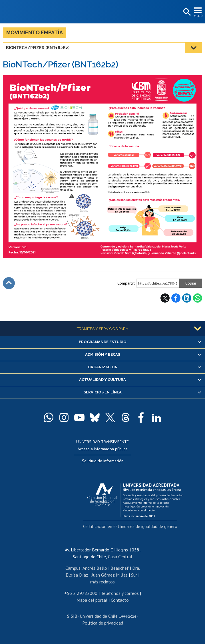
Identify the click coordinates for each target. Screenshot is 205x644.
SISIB (72, 616)
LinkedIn (187, 298)
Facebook (176, 298)
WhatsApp (198, 298)
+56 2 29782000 (81, 593)
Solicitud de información (103, 461)
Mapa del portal (92, 600)
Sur (134, 575)
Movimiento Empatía (35, 32)
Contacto (120, 600)
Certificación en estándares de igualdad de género (130, 526)
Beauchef (120, 568)
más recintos (102, 582)
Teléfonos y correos (120, 593)
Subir (9, 283)
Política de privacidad (103, 623)
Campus (73, 568)
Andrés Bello (95, 568)
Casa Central (120, 557)
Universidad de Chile (99, 616)
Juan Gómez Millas (110, 575)
